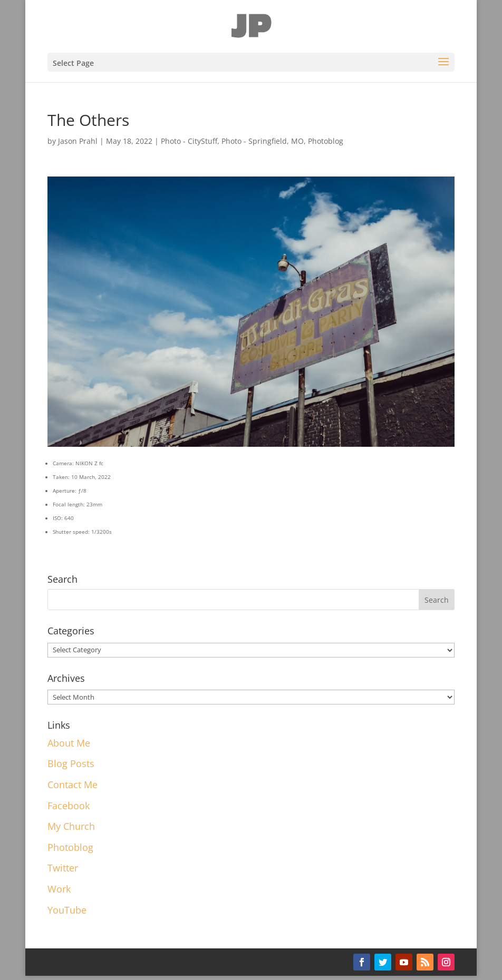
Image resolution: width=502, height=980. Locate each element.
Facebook (69, 806)
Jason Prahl (78, 141)
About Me (69, 743)
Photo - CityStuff (189, 141)
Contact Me (73, 785)
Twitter (63, 868)
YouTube (67, 910)
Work (59, 889)
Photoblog (326, 141)
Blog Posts (71, 763)
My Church (71, 826)
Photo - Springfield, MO (263, 141)
